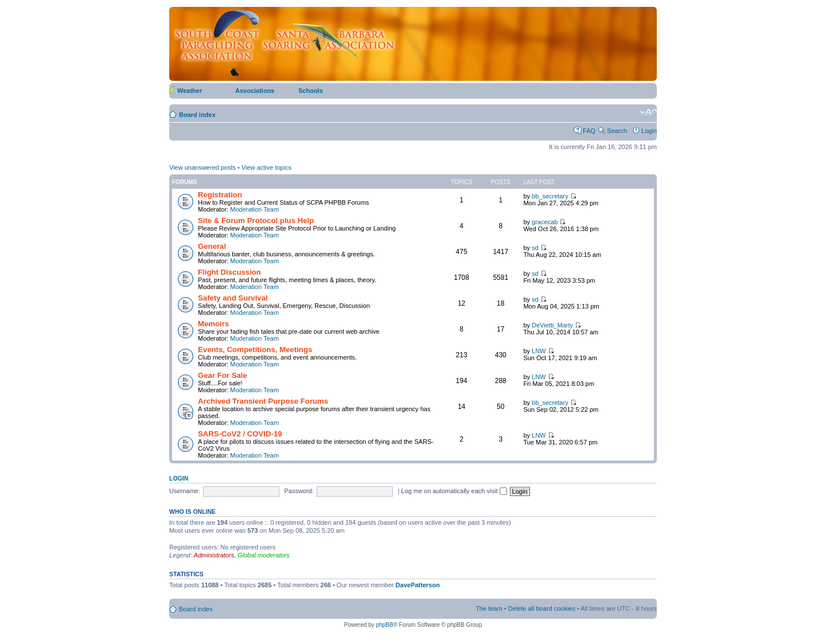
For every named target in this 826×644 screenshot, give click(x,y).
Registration (220, 195)
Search (617, 131)
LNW (539, 351)
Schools (311, 91)
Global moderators (264, 555)
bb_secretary (550, 196)
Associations (255, 91)
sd (535, 248)
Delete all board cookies (542, 608)
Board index (197, 115)
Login (649, 131)
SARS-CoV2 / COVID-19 (240, 434)
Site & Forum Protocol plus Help (256, 220)
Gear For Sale (223, 375)
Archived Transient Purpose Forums (263, 401)
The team (489, 608)
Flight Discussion (229, 272)
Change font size (648, 112)
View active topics (266, 167)
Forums (184, 182)
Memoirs (213, 324)
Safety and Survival (233, 298)
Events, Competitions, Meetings (255, 350)
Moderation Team (254, 209)
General (212, 246)
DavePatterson (418, 585)
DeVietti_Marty (552, 325)
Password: (299, 491)
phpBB (384, 625)
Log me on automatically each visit (454, 491)
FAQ (589, 131)
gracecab (545, 222)
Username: (185, 491)
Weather (190, 91)
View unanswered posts (202, 167)
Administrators (214, 555)
